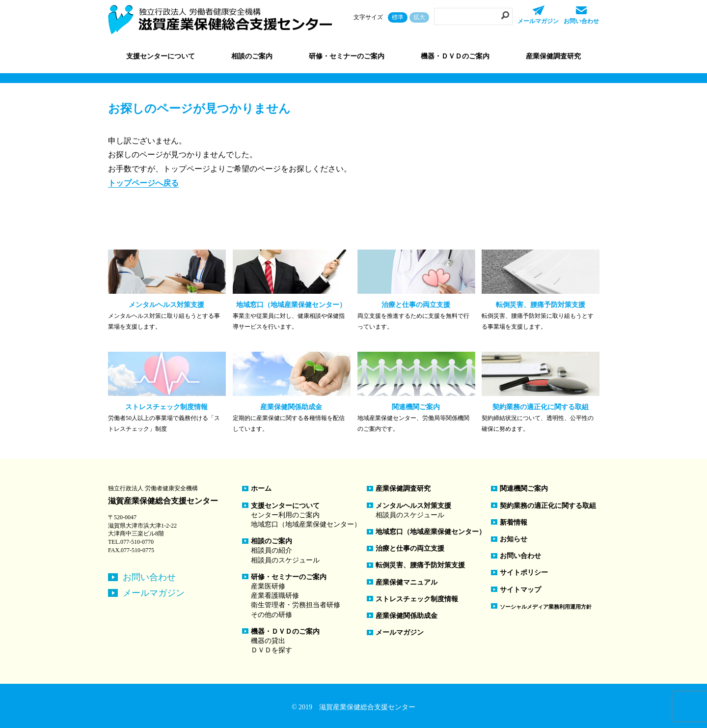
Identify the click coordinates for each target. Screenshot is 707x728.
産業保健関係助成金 (407, 616)
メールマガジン (154, 593)
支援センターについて (285, 506)
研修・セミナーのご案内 (289, 577)
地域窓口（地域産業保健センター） (306, 524)
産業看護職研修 (275, 596)
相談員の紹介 (272, 550)
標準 (398, 17)
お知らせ (514, 539)
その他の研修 (272, 615)
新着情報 (514, 522)
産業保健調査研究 (553, 56)
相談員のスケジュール (285, 560)
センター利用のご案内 (285, 515)
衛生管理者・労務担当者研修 (296, 605)
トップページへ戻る (143, 183)
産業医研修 (268, 586)
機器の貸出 (268, 641)
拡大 (419, 17)
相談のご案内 (272, 541)
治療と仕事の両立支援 (410, 548)
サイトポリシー (524, 573)
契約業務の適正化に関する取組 (548, 506)
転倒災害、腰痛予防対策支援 (420, 565)
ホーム (261, 489)
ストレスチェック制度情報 (417, 599)
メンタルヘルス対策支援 (413, 506)
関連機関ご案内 (524, 489)
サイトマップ (520, 590)
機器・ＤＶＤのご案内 (285, 631)
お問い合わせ (149, 577)
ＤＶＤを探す (272, 650)
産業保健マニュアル (407, 582)
